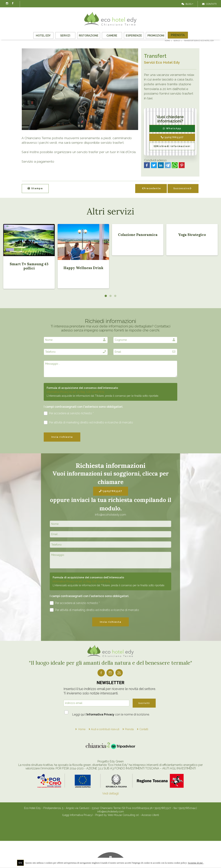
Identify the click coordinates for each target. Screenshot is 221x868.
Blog (187, 4)
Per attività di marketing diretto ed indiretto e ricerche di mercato (88, 422)
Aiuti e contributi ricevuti (105, 729)
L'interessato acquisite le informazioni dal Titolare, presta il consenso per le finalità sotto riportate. (103, 396)
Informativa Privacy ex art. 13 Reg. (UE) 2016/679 (75, 392)
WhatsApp (172, 128)
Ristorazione (89, 35)
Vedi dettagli (110, 793)
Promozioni (156, 35)
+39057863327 (172, 137)
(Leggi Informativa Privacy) (78, 815)
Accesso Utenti (150, 815)
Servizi (65, 35)
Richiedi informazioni (172, 146)
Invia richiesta (62, 437)
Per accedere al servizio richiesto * (69, 413)
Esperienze (134, 35)
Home (82, 729)
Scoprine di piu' (196, 863)
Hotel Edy (43, 35)
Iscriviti (144, 703)
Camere (112, 35)
